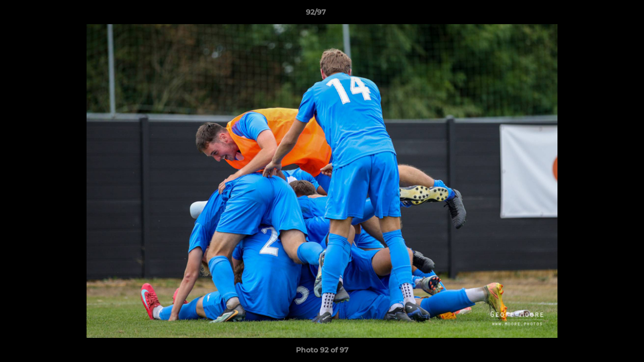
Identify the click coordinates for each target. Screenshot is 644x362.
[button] (602, 15)
